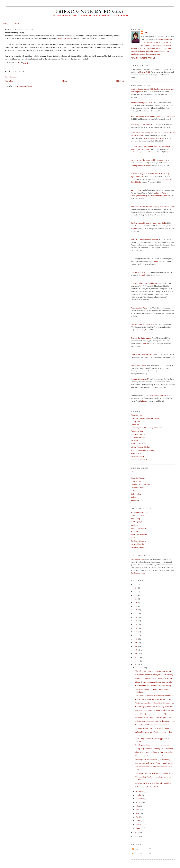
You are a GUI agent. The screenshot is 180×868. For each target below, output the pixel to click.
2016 (136, 617)
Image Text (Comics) (139, 528)
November (140, 791)
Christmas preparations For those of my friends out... (155, 707)
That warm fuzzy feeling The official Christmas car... (155, 703)
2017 (136, 613)
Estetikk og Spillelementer (140, 124)
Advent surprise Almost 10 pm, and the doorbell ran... (155, 721)
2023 (136, 592)
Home (65, 81)
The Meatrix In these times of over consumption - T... (155, 696)
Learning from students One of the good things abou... (155, 710)
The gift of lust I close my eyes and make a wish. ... (154, 671)
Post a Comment (11, 77)
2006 (136, 654)
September (140, 799)
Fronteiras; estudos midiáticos (144, 152)
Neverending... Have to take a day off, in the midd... (154, 756)
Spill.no (134, 497)
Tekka (156, 261)
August (139, 802)
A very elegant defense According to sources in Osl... (155, 748)
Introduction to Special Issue (141, 103)
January (139, 828)
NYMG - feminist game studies (142, 450)
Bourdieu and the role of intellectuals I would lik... (154, 783)
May (138, 813)
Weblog (6, 24)
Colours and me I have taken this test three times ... (154, 699)
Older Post (120, 81)
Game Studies (136, 481)
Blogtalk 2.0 (143, 275)
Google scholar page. (153, 54)
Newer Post (9, 81)
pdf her (152, 354)
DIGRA (134, 472)
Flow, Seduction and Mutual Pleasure (144, 239)
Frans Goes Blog (137, 431)
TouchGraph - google (139, 547)
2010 (136, 639)
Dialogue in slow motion (140, 272)
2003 (136, 665)
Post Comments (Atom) (24, 86)
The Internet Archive (138, 541)
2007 (136, 650)
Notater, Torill (144, 72)
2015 (136, 621)
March (138, 821)
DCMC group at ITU (138, 515)
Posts (135, 849)
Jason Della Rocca (138, 488)
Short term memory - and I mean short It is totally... (154, 752)
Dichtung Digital (137, 522)
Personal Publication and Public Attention (146, 283)
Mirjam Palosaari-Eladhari (140, 447)
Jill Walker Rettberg (138, 437)
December (140, 668)
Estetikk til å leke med (158, 395)
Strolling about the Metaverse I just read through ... (154, 759)
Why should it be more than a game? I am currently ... (155, 675)
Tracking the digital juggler (141, 338)
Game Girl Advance (138, 478)
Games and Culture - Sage (140, 484)
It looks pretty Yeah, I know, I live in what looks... (154, 745)
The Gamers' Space (138, 559)
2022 (136, 595)
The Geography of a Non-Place (142, 324)
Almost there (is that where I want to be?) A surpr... (154, 714)
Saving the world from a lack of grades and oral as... (154, 725)
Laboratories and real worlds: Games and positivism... (155, 787)
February (139, 824)
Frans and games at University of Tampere (146, 428)
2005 (136, 657)
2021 (136, 599)
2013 (136, 628)
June (138, 810)
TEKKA (145, 343)
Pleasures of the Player (139, 308)
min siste (144, 401)
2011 (136, 635)
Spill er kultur (136, 494)
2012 (136, 632)
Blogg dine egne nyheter (140, 354)
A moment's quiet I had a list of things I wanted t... (154, 728)
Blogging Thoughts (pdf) (140, 379)
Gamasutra (135, 475)
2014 (136, 624)
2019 (136, 606)
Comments (137, 854)
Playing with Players (138, 365)
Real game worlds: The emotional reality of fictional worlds (153, 116)
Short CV (16, 24)
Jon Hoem (135, 441)
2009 (136, 643)
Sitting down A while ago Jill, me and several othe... (154, 682)
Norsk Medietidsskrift (139, 535)
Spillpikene (135, 500)
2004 (136, 661)
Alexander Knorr (137, 415)
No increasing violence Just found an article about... (154, 763)
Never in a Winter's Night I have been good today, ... (154, 717)
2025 (136, 584)
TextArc (134, 538)
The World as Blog (138, 544)
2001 (136, 836)
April (138, 817)
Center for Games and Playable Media (145, 418)
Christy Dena (136, 421)
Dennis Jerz (135, 425)
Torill (147, 32)
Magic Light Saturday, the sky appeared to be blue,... (155, 678)
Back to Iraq (135, 519)
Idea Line (134, 525)
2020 (136, 603)
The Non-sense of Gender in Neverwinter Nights (149, 223)
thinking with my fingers (90, 11)
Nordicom (135, 531)
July (138, 806)
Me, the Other (136, 190)
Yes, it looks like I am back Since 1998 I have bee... (154, 773)
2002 (136, 832)
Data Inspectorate (64, 38)
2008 (136, 646)
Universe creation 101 (139, 460)
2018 (136, 610)
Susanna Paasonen (138, 457)
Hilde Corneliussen (138, 434)
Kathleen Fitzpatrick (138, 444)
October (139, 795)
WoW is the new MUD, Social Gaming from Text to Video (152, 207)
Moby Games (136, 491)
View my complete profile (143, 58)
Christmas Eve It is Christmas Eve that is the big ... (154, 686)
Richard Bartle (136, 453)
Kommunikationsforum (139, 512)
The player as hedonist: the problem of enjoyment (149, 160)
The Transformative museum (153, 138)
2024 (136, 588)
